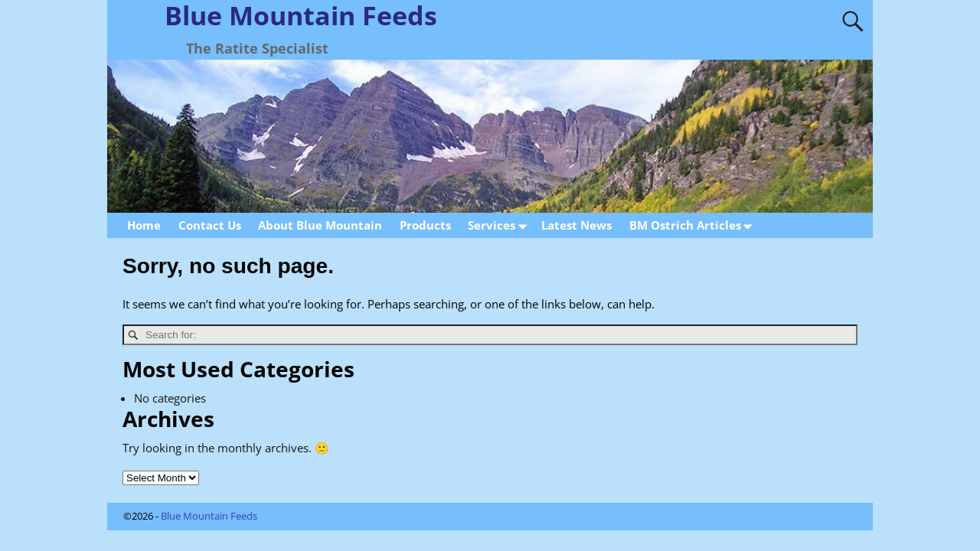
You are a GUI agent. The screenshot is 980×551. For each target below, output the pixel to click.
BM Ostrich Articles (694, 225)
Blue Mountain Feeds (209, 516)
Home (144, 225)
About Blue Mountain (320, 225)
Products (425, 225)
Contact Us (210, 225)
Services (500, 225)
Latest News (577, 225)
